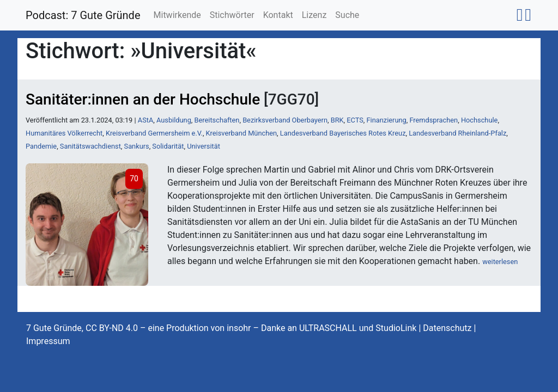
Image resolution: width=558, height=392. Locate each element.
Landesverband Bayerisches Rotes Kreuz (343, 133)
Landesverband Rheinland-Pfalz (457, 133)
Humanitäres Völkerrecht (64, 133)
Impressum (48, 341)
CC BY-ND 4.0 (112, 328)
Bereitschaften (217, 120)
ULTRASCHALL (328, 328)
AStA (145, 120)
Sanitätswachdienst (90, 146)
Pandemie (41, 146)
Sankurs (137, 146)
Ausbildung (174, 120)
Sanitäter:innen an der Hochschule (143, 99)
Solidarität (168, 146)
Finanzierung (387, 120)
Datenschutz (447, 328)
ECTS (355, 120)
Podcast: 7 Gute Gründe (83, 15)
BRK (337, 120)
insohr (239, 328)
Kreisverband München (242, 133)
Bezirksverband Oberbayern (285, 120)
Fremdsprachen (433, 120)
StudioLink (396, 328)
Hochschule (479, 120)
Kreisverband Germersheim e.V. (154, 133)
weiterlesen (500, 262)
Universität (204, 146)
